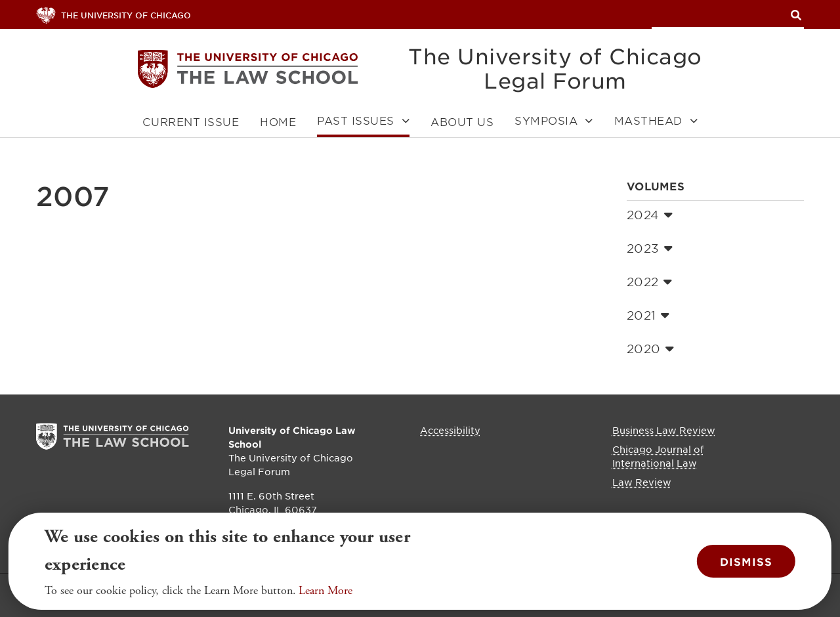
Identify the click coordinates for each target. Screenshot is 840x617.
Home (278, 122)
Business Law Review (664, 430)
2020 (650, 349)
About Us (462, 122)
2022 (649, 282)
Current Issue (191, 122)
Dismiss (746, 564)
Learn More (325, 594)
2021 (648, 315)
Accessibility (450, 430)
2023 (650, 248)
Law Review (642, 482)
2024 (650, 215)
